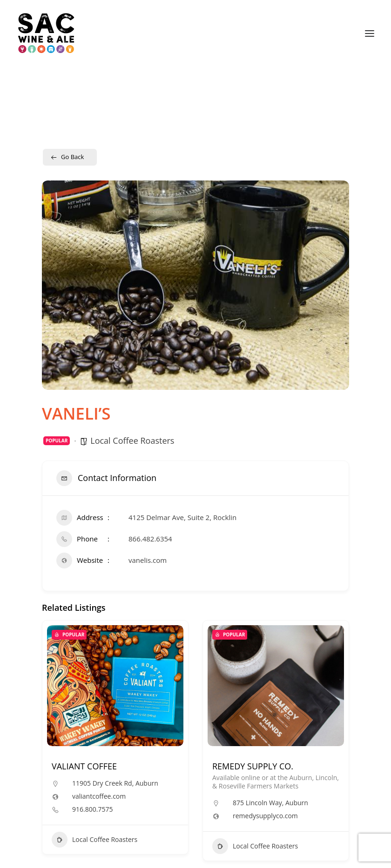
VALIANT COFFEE (84, 766)
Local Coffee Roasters (132, 441)
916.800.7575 (92, 809)
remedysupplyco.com (265, 816)
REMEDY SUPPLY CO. (253, 766)
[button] (370, 33)
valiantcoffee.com (99, 796)
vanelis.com (148, 560)
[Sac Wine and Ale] (46, 33)
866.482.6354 (150, 539)
